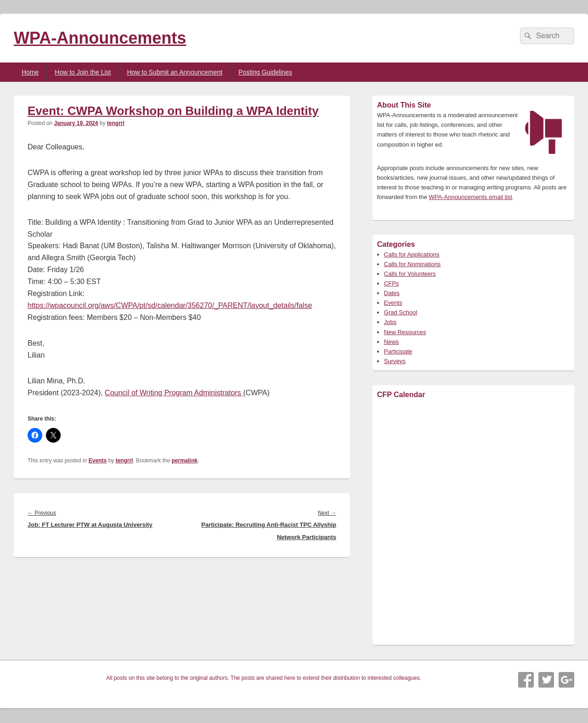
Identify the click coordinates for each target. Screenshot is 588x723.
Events (98, 461)
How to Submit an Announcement (175, 72)
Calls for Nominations (413, 264)
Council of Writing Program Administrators (174, 393)
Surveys (395, 361)
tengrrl (116, 123)
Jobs (390, 322)
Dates (392, 293)
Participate (398, 351)
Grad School (401, 312)
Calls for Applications (412, 254)
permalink (185, 461)
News (392, 342)
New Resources (405, 332)
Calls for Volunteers (410, 274)
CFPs (392, 283)
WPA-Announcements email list (471, 197)
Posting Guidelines (265, 72)
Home (30, 72)
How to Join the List (83, 72)
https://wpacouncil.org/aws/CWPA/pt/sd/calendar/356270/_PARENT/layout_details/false (170, 305)
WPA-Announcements (100, 38)
